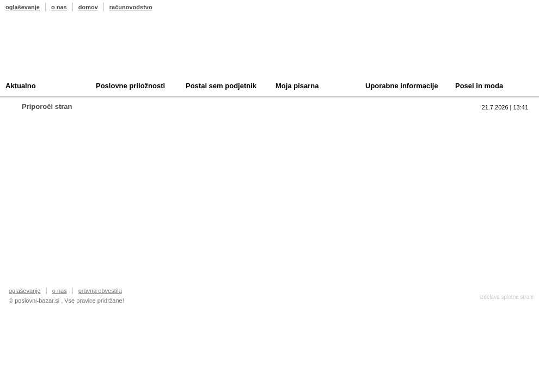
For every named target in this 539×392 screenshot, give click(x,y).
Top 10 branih (375, 123)
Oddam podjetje (379, 173)
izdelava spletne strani (507, 297)
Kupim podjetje (378, 157)
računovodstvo (131, 7)
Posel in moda (479, 86)
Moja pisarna (297, 86)
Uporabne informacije (402, 86)
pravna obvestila (100, 291)
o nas (59, 7)
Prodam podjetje (380, 140)
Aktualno (21, 86)
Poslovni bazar (69, 51)
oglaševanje (23, 7)
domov (88, 7)
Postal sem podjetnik (221, 86)
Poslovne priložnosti (130, 86)
